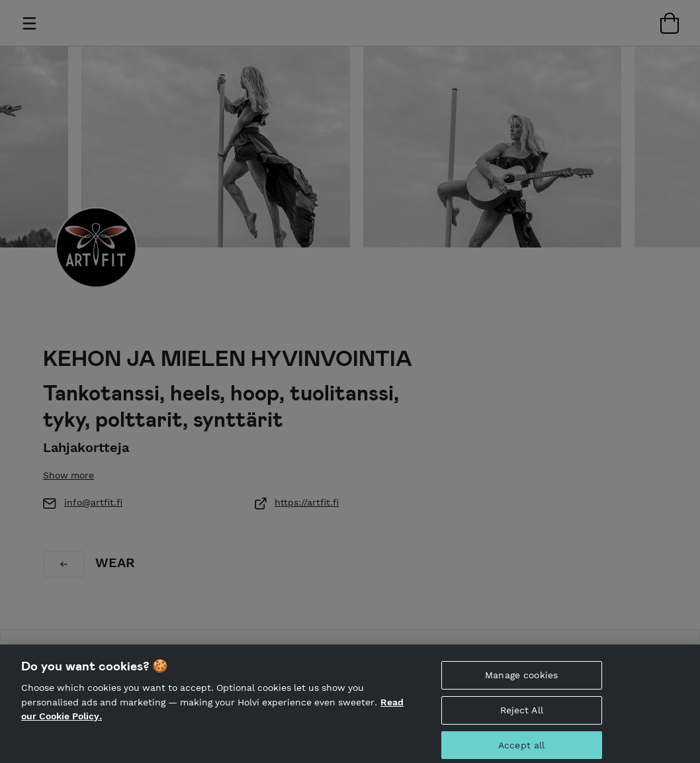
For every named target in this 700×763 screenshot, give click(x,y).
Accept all (521, 747)
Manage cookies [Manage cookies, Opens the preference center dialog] (521, 678)
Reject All (522, 713)
